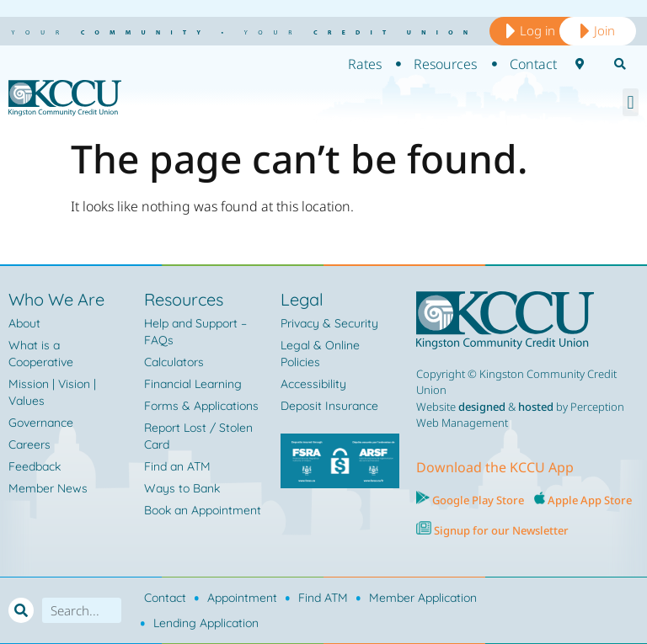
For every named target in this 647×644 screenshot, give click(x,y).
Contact (165, 598)
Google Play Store (477, 500)
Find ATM (323, 598)
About (24, 323)
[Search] (21, 610)
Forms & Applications (201, 406)
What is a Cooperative (41, 354)
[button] (631, 102)
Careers (29, 444)
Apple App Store (590, 500)
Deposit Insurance (329, 406)
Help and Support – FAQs (195, 332)
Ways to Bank (182, 488)
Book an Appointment (203, 510)
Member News (48, 488)
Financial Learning (193, 384)
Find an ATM (177, 466)
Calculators (174, 362)
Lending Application (206, 623)
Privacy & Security (329, 323)
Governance (41, 423)
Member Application (423, 598)
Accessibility (313, 384)
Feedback (35, 466)
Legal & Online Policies (320, 354)
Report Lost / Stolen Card (198, 436)
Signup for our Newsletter (500, 530)
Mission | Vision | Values (52, 392)
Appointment (242, 598)
